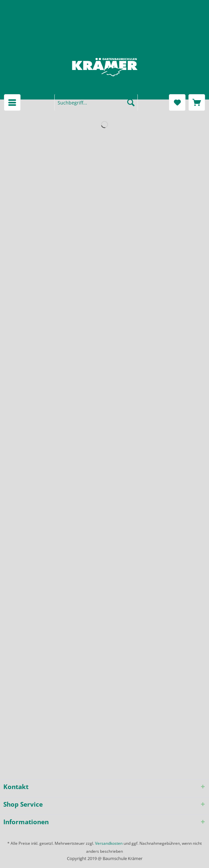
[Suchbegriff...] (96, 102)
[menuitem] (12, 102)
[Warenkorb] (197, 102)
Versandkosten (109, 843)
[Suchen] (131, 102)
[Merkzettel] (177, 102)
